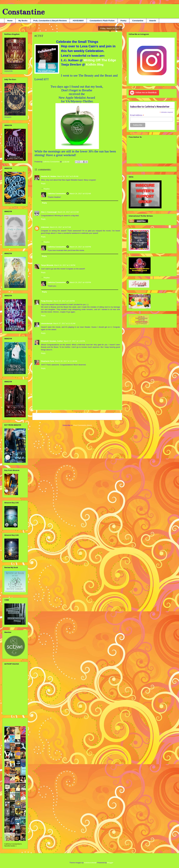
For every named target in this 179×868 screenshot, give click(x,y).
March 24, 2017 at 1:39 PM (65, 265)
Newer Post (40, 416)
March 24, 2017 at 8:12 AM (68, 212)
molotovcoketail (90, 863)
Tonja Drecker (47, 301)
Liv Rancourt (10, 698)
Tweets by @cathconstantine (141, 169)
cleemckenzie (47, 323)
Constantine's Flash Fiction (102, 21)
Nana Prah (9, 702)
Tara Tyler (9, 711)
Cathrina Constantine (57, 194)
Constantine (23, 12)
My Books (23, 21)
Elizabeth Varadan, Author (52, 341)
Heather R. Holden (49, 176)
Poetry (124, 21)
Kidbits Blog (94, 64)
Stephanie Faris (48, 361)
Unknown (45, 227)
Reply (43, 183)
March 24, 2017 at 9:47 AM (60, 227)
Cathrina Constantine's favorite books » (13, 845)
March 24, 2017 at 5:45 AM (68, 176)
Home (10, 21)
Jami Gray (9, 683)
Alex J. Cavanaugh (49, 212)
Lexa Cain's (90, 46)
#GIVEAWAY (78, 21)
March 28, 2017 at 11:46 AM (66, 361)
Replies (47, 189)
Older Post (115, 416)
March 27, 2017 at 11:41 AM (64, 323)
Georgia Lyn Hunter (13, 678)
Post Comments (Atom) (83, 425)
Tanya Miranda (47, 265)
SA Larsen (9, 707)
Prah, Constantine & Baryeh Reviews (50, 21)
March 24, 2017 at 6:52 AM (80, 194)
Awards (153, 21)
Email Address (137, 115)
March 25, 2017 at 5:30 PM (64, 301)
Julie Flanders (10, 687)
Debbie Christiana (12, 674)
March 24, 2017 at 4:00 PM (80, 247)
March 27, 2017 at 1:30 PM (74, 341)
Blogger (110, 863)
